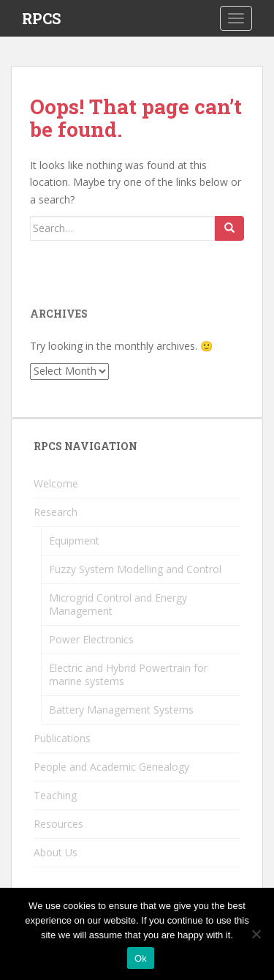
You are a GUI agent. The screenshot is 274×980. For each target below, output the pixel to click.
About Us (56, 852)
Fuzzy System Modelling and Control (135, 569)
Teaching (55, 795)
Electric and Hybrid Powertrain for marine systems (128, 674)
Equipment (74, 541)
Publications (62, 738)
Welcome (56, 483)
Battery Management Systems (121, 710)
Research (56, 512)
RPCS (41, 18)
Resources (58, 824)
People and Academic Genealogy (111, 767)
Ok (141, 958)
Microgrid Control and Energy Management (118, 604)
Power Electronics (91, 639)
